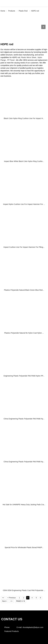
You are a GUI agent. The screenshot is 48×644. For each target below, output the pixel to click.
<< (3, 598)
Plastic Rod (23, 11)
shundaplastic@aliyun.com (33, 627)
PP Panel (11, 60)
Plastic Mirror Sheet (29, 57)
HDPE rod (35, 11)
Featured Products (12, 631)
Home (3, 11)
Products (12, 11)
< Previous (12, 598)
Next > (5, 601)
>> (11, 601)
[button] (4, 3)
